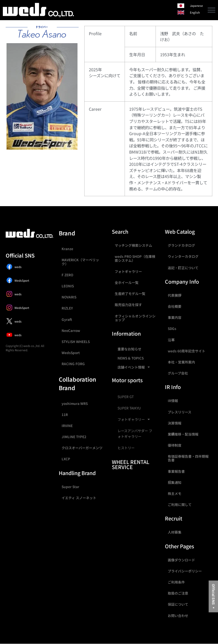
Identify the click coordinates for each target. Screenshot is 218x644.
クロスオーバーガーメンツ (82, 448)
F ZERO (67, 275)
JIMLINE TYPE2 (74, 437)
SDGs (172, 328)
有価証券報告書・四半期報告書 (188, 458)
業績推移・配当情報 (183, 434)
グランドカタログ (181, 245)
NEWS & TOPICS (131, 358)
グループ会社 (178, 373)
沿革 (171, 340)
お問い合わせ (178, 615)
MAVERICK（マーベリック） (80, 262)
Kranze (67, 249)
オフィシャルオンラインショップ (135, 318)
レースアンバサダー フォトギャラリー (135, 434)
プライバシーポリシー (185, 571)
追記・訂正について (183, 268)
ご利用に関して (180, 504)
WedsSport (71, 353)
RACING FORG (73, 364)
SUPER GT (126, 397)
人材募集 (175, 532)
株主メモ (175, 493)
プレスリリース (180, 412)
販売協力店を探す (128, 305)
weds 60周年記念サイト (186, 351)
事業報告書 (176, 471)
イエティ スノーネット (79, 498)
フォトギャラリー (128, 271)
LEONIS (68, 286)
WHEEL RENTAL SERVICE (131, 464)
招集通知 (175, 482)
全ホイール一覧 (127, 282)
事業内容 (175, 317)
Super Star (70, 487)
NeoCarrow (71, 330)
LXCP (66, 459)
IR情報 (173, 401)
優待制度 (175, 445)
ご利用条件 (176, 582)
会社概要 (175, 306)
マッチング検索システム (133, 245)
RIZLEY (67, 308)
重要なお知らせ (129, 349)
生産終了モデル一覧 (130, 293)
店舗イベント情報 (134, 367)
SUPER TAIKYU (129, 408)
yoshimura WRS (75, 403)
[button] (212, 10)
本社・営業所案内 (181, 362)
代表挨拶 (175, 295)
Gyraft (67, 319)
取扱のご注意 (178, 593)
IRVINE (67, 425)
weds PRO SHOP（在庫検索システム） (135, 258)
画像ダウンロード (181, 560)
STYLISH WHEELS (76, 341)
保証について (178, 604)
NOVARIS (69, 297)
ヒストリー (126, 448)
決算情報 (175, 423)
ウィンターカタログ (183, 256)
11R (65, 414)
